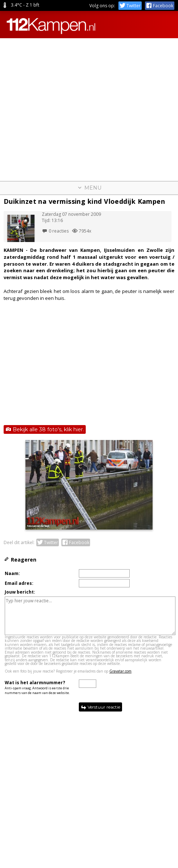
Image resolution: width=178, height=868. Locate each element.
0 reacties (55, 231)
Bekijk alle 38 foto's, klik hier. (45, 429)
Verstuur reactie (100, 707)
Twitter (130, 6)
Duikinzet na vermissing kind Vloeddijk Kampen (84, 201)
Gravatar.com (120, 671)
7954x (82, 231)
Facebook (160, 6)
